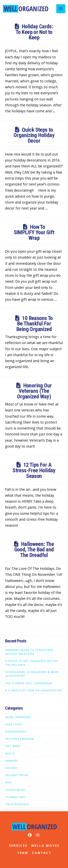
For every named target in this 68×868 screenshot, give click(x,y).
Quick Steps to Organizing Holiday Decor (34, 135)
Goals (10, 753)
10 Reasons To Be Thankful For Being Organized (34, 324)
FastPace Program (20, 739)
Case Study (14, 724)
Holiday (11, 768)
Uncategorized (17, 804)
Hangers (12, 761)
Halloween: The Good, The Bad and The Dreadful (34, 550)
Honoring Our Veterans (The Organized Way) (34, 391)
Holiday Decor (17, 775)
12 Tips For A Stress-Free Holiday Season (34, 470)
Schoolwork (15, 790)
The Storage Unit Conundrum (29, 683)
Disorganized (16, 732)
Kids (9, 782)
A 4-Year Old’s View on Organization (34, 690)
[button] (61, 9)
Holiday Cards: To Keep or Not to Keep (34, 32)
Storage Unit (16, 797)
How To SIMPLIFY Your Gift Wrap (34, 232)
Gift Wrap (13, 746)
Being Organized (18, 717)
